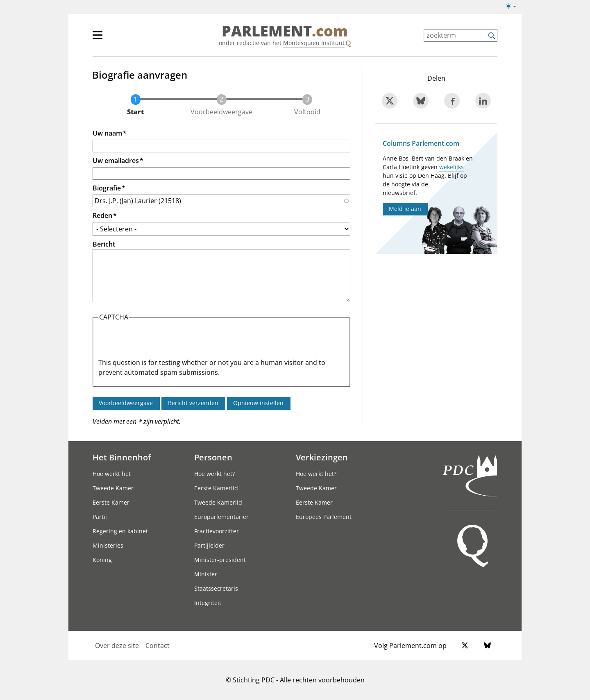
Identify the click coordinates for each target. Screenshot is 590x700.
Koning (102, 560)
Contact (158, 646)
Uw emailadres (116, 161)
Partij (100, 517)
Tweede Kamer (113, 488)
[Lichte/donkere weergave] (514, 8)
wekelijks (452, 167)
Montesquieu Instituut (314, 43)
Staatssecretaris (216, 588)
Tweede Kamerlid (218, 502)
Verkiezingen (322, 457)
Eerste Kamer (111, 502)
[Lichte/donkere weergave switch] (514, 7)
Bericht (104, 244)
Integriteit (208, 603)
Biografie (107, 188)
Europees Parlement (324, 517)
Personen (213, 457)
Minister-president (220, 560)
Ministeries (108, 545)
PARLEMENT (285, 31)
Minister (206, 574)
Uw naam (107, 133)
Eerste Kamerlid (216, 488)
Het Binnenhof (122, 457)
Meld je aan (405, 209)
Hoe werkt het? (214, 474)
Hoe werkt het (112, 474)
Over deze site (117, 646)
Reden (102, 215)
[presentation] (161, 342)
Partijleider (209, 545)
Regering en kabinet (120, 531)
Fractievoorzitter (217, 531)
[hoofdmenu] (124, 39)
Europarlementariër (221, 517)
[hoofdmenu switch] (98, 39)
